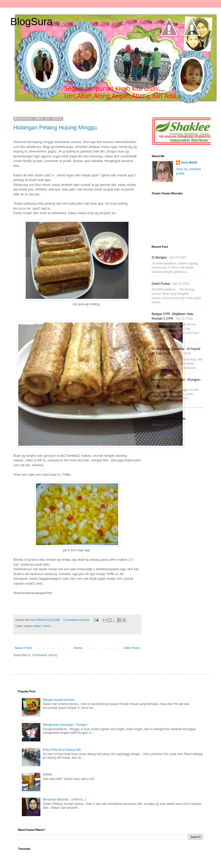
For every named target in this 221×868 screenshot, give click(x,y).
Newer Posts (23, 648)
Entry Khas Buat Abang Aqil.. (63, 750)
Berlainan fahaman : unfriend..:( (65, 799)
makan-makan (32, 626)
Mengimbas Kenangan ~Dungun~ (177, 380)
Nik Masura (159, 425)
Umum (47, 626)
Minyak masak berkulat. (59, 700)
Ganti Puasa (161, 284)
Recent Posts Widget (192, 407)
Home (78, 648)
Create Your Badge (164, 433)
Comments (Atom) (45, 655)
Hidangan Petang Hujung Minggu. (56, 127)
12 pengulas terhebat (76, 620)
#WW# (48, 775)
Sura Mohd (38, 620)
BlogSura (31, 22)
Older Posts (131, 648)
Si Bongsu (159, 257)
